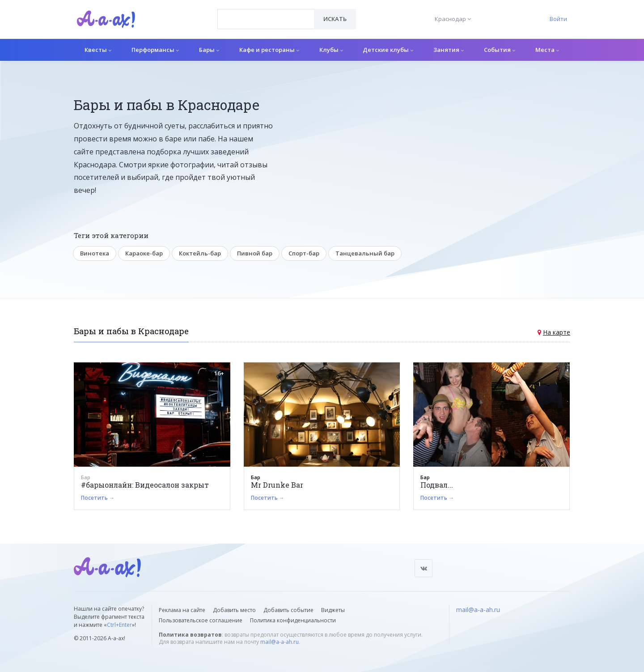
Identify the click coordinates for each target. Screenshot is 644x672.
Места (547, 50)
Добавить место (234, 610)
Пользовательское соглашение (201, 620)
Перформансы (155, 50)
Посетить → (98, 498)
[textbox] (266, 13)
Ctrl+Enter (119, 625)
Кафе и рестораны (269, 50)
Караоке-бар (144, 253)
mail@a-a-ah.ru (280, 642)
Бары (209, 50)
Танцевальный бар (365, 253)
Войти (558, 19)
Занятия (449, 50)
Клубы (331, 50)
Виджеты (333, 610)
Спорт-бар (304, 253)
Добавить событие (288, 610)
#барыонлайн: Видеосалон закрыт (145, 485)
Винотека (95, 253)
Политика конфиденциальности (293, 620)
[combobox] (266, 19)
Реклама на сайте (182, 610)
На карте (557, 332)
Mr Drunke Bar (277, 485)
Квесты (98, 50)
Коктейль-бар (200, 253)
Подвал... (437, 485)
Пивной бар (255, 253)
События (500, 50)
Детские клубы (388, 50)
